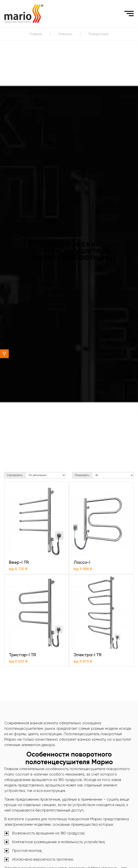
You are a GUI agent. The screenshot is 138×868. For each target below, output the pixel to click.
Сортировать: (15, 475)
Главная (36, 34)
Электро (65, 34)
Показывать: (82, 475)
